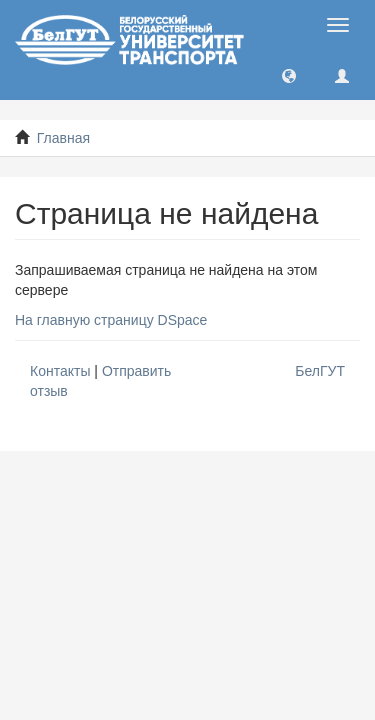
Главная (63, 138)
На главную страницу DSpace (111, 320)
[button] (289, 75)
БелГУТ (320, 371)
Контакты (60, 371)
